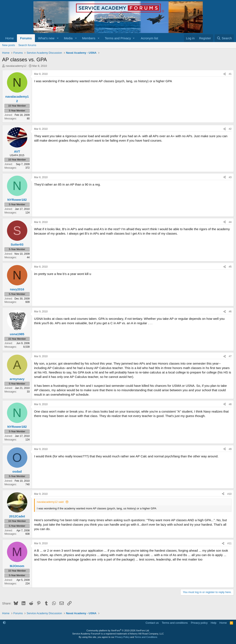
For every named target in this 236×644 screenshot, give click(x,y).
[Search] (224, 38)
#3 (230, 177)
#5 (230, 267)
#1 (230, 74)
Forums (26, 38)
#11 (229, 543)
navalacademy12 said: (50, 502)
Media (68, 38)
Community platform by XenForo (118, 630)
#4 (230, 222)
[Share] (225, 74)
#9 (230, 449)
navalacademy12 (16, 66)
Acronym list (149, 38)
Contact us (152, 623)
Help (214, 623)
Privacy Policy (122, 637)
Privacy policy (199, 623)
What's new (46, 38)
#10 (229, 494)
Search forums (27, 45)
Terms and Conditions (146, 637)
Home (10, 38)
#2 (230, 129)
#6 (230, 312)
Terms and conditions (175, 623)
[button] (58, 38)
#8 (230, 404)
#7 (230, 356)
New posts (9, 45)
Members (89, 38)
